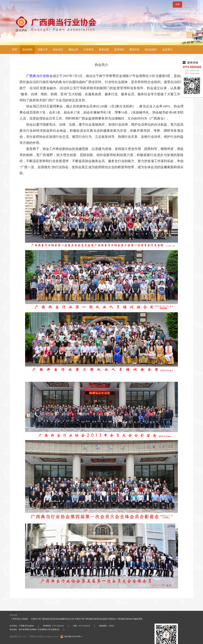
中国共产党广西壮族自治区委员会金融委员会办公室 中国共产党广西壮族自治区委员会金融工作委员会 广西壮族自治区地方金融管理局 (87, 619)
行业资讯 (89, 49)
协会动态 (58, 49)
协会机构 (27, 49)
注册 (177, 4)
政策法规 (104, 49)
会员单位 (167, 49)
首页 (15, 49)
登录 (189, 4)
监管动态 (119, 49)
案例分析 (134, 49)
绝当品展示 (151, 49)
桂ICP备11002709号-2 (71, 637)
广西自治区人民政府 (19, 619)
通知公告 (73, 49)
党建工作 (43, 49)
